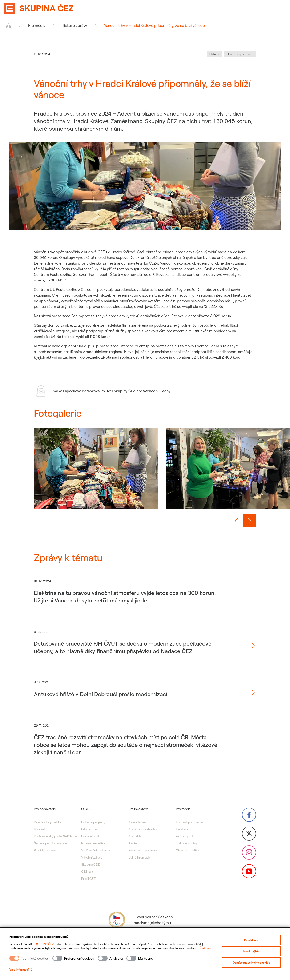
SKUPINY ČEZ (45, 944)
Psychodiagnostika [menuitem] (48, 822)
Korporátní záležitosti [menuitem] (144, 829)
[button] (226, 419)
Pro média (37, 25)
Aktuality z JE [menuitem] (185, 836)
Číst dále (205, 948)
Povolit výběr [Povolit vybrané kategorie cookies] (251, 951)
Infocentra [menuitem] (89, 829)
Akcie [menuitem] (133, 843)
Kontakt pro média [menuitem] (189, 822)
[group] (96, 473)
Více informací (21, 970)
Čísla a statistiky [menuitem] (187, 850)
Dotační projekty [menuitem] (93, 822)
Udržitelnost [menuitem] (90, 836)
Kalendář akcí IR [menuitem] (140, 822)
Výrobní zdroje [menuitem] (92, 857)
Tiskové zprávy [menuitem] (187, 843)
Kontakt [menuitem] (40, 829)
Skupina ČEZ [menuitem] (90, 864)
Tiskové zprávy (75, 25)
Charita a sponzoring (240, 54)
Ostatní (214, 54)
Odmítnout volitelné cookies (251, 962)
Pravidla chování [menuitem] (46, 850)
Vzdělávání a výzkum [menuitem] (96, 850)
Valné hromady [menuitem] (139, 857)
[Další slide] (250, 521)
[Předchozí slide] (236, 521)
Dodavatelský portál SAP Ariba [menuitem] (56, 836)
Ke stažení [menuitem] (183, 829)
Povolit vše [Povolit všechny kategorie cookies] (251, 940)
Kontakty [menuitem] (135, 836)
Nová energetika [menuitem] (93, 843)
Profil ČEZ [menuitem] (88, 879)
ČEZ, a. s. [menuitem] (88, 872)
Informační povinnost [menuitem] (144, 850)
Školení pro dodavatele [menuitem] (50, 843)
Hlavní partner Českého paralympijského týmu (140, 920)
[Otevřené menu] (284, 8)
